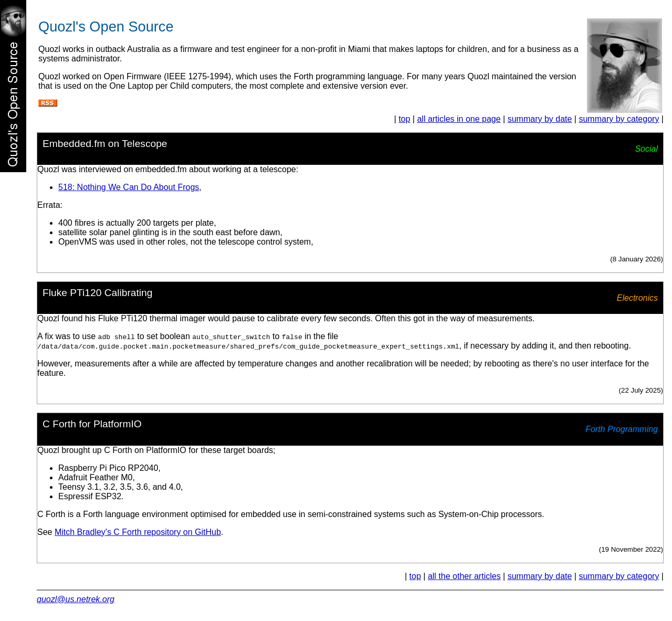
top (404, 119)
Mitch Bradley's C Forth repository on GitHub (138, 532)
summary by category (619, 119)
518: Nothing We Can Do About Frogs (129, 187)
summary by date (540, 119)
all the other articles (464, 576)
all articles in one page (459, 119)
